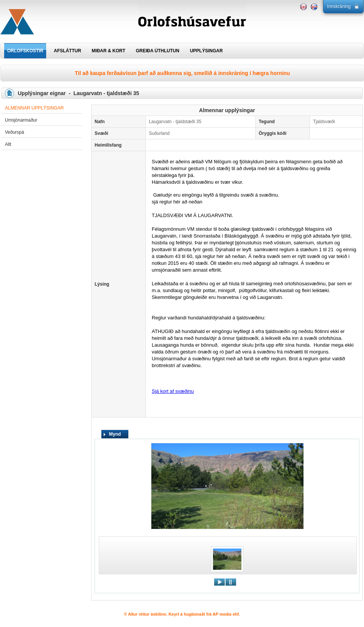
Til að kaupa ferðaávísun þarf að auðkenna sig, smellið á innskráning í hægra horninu (182, 73)
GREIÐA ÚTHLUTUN (158, 51)
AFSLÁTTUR (67, 51)
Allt (8, 144)
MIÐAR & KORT (108, 51)
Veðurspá (15, 132)
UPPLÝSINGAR (206, 51)
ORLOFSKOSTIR (25, 51)
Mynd (115, 434)
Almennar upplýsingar (34, 108)
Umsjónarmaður (21, 120)
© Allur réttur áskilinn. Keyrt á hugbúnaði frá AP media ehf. (182, 614)
